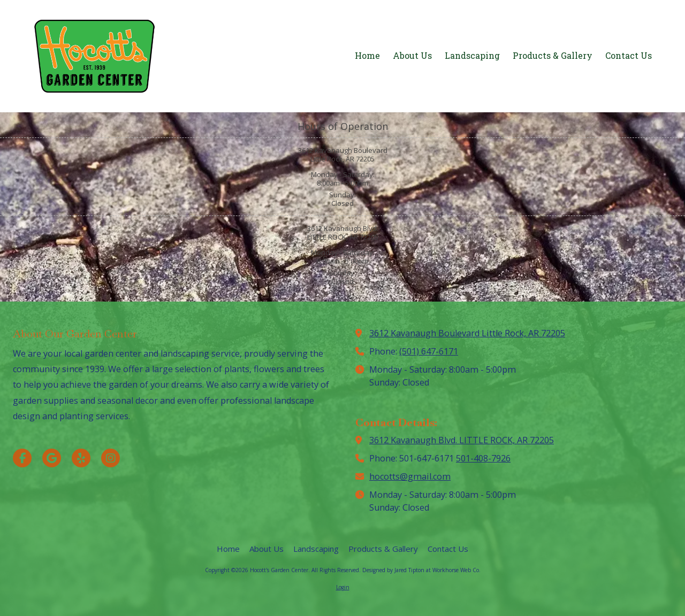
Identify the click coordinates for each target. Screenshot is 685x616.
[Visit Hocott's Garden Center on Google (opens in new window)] (52, 458)
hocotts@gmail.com (410, 476)
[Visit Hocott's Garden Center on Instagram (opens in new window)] (111, 458)
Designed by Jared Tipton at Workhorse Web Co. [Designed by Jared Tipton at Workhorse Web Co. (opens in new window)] (421, 570)
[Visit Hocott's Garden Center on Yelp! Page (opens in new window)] (81, 458)
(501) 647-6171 (429, 351)
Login (343, 587)
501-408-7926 (483, 458)
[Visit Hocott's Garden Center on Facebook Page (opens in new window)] (22, 458)
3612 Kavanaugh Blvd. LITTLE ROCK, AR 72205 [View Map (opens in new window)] (462, 440)
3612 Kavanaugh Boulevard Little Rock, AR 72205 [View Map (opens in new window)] (467, 333)
